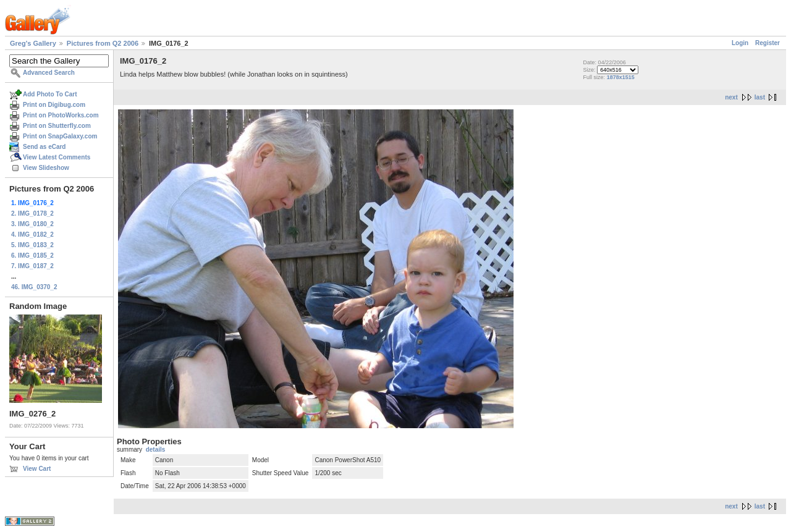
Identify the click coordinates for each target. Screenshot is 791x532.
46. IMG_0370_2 (34, 287)
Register (768, 43)
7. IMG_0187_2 (32, 266)
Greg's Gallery (33, 43)
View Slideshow (46, 168)
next (731, 97)
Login (740, 43)
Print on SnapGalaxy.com (60, 136)
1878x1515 (621, 77)
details (156, 450)
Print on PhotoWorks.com (61, 115)
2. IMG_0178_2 (32, 213)
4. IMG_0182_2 (32, 234)
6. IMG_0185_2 (32, 255)
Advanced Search (49, 73)
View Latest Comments (57, 157)
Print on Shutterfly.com (57, 126)
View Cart (37, 469)
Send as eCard (44, 147)
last (760, 97)
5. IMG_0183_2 (32, 245)
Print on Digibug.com (54, 105)
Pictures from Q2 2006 (103, 43)
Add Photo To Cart (50, 94)
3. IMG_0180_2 (32, 224)
